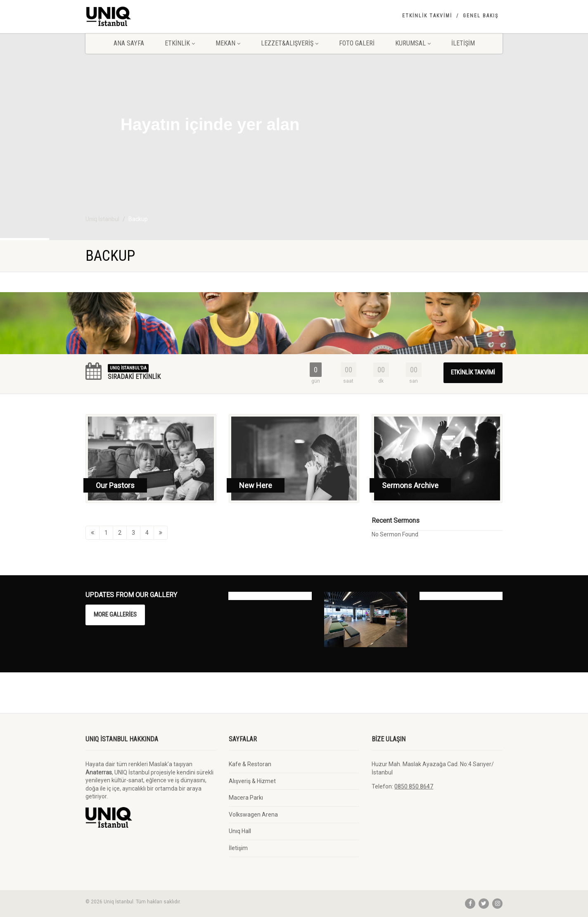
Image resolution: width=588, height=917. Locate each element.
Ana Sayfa (129, 43)
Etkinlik (180, 43)
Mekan (228, 43)
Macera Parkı (246, 798)
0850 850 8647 (414, 786)
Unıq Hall (240, 831)
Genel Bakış (481, 16)
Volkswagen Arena (253, 815)
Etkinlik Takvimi (427, 16)
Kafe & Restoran (250, 764)
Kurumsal (413, 43)
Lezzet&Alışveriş (290, 43)
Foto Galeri (357, 43)
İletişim (463, 43)
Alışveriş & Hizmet (252, 781)
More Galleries (115, 615)
